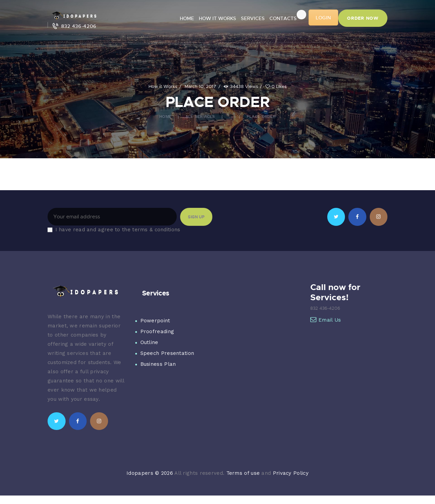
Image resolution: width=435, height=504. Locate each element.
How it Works (163, 86)
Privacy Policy (291, 473)
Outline (149, 342)
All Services (200, 116)
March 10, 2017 (200, 86)
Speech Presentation (167, 353)
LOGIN (324, 17)
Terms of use (243, 473)
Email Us (326, 320)
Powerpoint (155, 321)
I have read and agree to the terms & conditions (118, 230)
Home (165, 116)
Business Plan (158, 364)
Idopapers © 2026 (150, 473)
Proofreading (157, 331)
